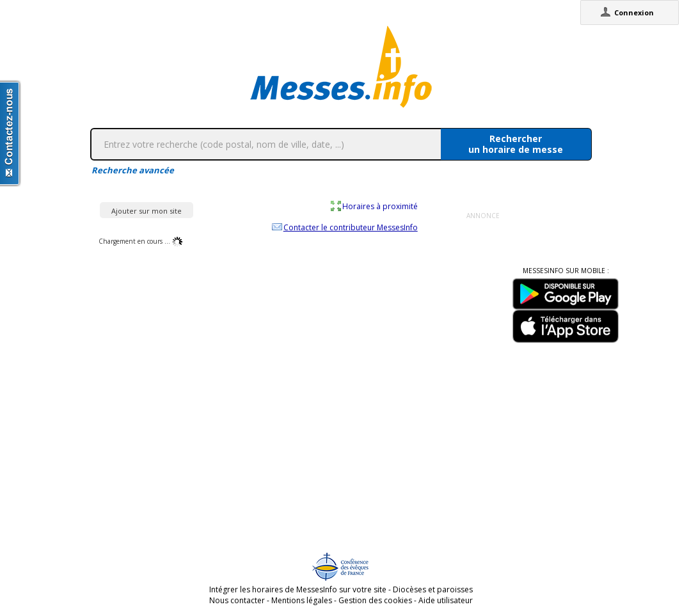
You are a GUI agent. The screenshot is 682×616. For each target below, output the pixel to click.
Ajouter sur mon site (147, 211)
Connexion (634, 12)
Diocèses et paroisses (433, 589)
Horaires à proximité (380, 206)
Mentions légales (302, 600)
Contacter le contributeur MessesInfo (351, 227)
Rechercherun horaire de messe (516, 144)
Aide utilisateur (446, 600)
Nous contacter (237, 600)
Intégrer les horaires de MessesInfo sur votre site (298, 589)
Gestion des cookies (375, 600)
